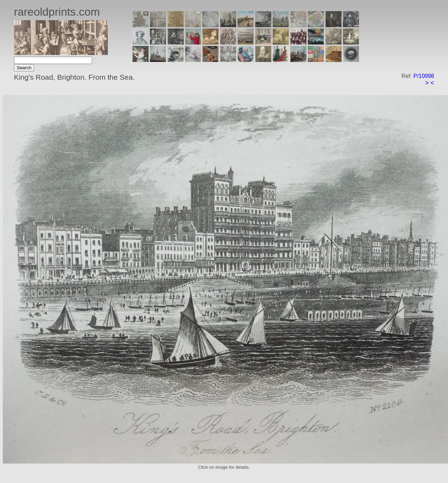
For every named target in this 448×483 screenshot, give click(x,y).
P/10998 (424, 76)
